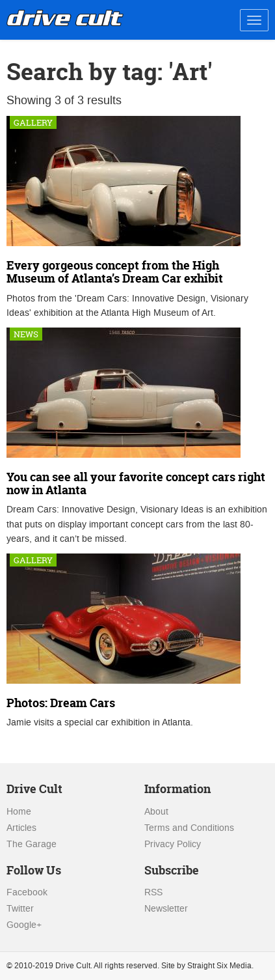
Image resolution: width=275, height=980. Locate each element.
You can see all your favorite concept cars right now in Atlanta (136, 483)
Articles (21, 828)
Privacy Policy (173, 844)
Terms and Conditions (189, 828)
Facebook (27, 892)
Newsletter (166, 909)
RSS (153, 892)
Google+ (24, 925)
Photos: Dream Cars (61, 703)
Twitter (20, 909)
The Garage (32, 844)
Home (19, 812)
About (156, 812)
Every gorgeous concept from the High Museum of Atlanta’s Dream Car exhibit (115, 272)
